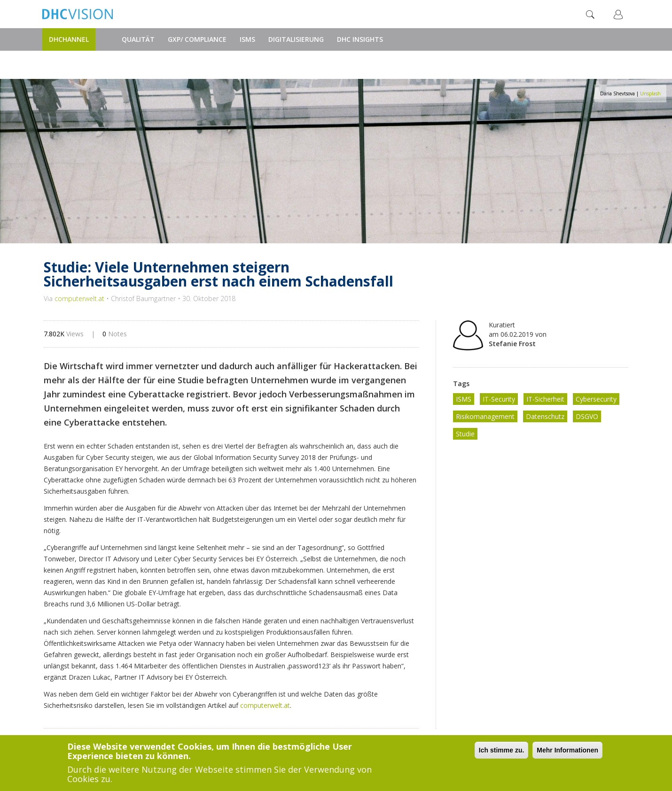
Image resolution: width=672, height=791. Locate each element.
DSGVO (587, 416)
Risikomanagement (485, 416)
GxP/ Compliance (197, 39)
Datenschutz (545, 416)
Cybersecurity (596, 399)
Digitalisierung (296, 39)
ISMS (247, 39)
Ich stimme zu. (501, 750)
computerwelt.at (79, 299)
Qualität (138, 39)
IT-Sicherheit (545, 399)
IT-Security (499, 399)
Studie (465, 434)
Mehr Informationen (567, 750)
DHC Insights (360, 39)
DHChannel (69, 39)
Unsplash (650, 93)
